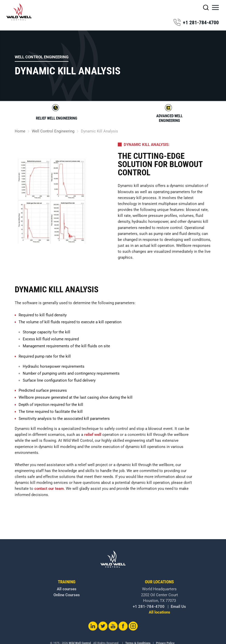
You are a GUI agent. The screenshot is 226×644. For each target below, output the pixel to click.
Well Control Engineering (42, 57)
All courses (67, 589)
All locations (159, 612)
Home (20, 131)
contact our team (49, 489)
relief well (93, 435)
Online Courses (67, 595)
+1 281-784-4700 (196, 22)
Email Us (178, 607)
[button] (215, 7)
